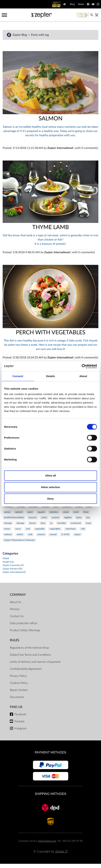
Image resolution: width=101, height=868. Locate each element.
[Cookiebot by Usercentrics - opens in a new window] (82, 366)
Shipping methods (51, 794)
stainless (54, 512)
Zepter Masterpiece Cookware (19, 540)
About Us (16, 602)
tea (88, 518)
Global (6, 558)
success (33, 518)
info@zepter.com (47, 841)
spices (7, 512)
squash (41, 512)
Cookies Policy (19, 683)
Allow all (50, 475)
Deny (50, 499)
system (56, 518)
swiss (44, 518)
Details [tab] (51, 376)
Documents (17, 697)
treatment (76, 523)
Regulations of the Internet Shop (29, 648)
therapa (8, 523)
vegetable (40, 529)
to (51, 523)
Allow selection (50, 487)
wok (30, 534)
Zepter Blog (20, 35)
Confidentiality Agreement (26, 669)
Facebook (20, 714)
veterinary (71, 529)
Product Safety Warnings (25, 630)
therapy (20, 523)
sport (30, 512)
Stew (86, 512)
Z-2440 (65, 534)
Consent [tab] (18, 376)
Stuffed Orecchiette (14, 518)
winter (20, 534)
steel (76, 512)
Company (18, 595)
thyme (33, 523)
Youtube (19, 721)
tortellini (62, 523)
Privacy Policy (18, 676)
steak (66, 512)
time (43, 523)
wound (53, 534)
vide (83, 529)
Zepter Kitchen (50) (12, 569)
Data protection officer (24, 623)
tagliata (68, 518)
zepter (77, 534)
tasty (79, 518)
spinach (19, 512)
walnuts (8, 534)
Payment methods (50, 752)
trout (88, 523)
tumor (7, 529)
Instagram (20, 728)
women (41, 534)
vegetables (55, 529)
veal (28, 529)
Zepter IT (62, 852)
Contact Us (17, 616)
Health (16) (8, 562)
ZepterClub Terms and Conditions (30, 655)
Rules (15, 640)
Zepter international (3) (14, 572)
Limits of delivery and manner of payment (35, 662)
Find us (16, 707)
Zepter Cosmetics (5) (13, 565)
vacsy (18, 529)
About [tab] (83, 376)
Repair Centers (19, 690)
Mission (15, 609)
